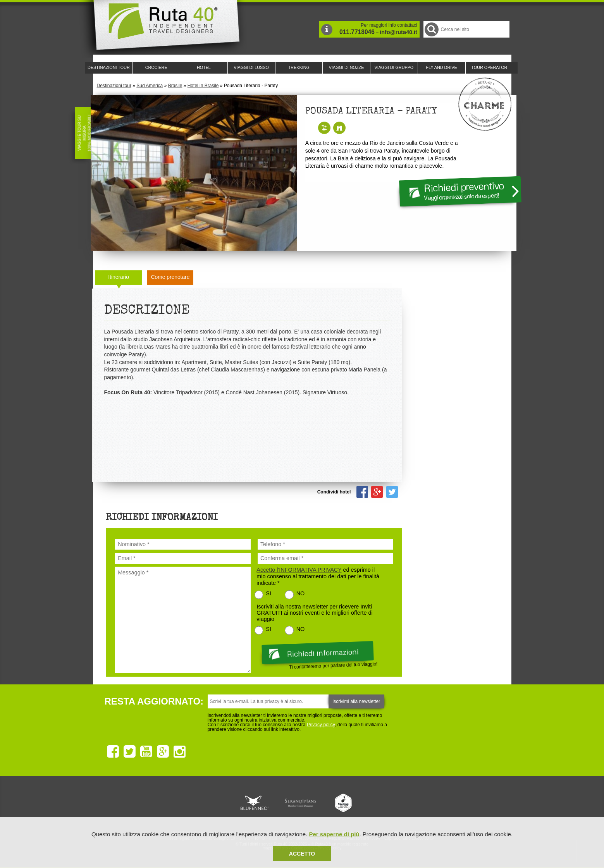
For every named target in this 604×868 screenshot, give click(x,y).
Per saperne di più (334, 834)
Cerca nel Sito (431, 29)
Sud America (150, 86)
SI (268, 593)
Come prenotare (170, 277)
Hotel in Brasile (203, 86)
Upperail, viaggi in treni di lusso (344, 803)
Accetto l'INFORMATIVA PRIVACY (299, 570)
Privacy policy (321, 725)
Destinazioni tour (114, 86)
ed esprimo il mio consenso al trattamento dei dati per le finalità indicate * (318, 576)
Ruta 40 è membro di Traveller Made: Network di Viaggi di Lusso (214, 803)
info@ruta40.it (398, 32)
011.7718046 (357, 32)
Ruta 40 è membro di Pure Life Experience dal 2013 (301, 803)
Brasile (175, 86)
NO (301, 593)
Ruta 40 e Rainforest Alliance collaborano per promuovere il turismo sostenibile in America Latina (257, 803)
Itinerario (119, 277)
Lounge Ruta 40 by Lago (387, 803)
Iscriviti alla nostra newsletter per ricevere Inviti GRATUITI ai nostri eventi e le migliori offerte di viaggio (314, 613)
